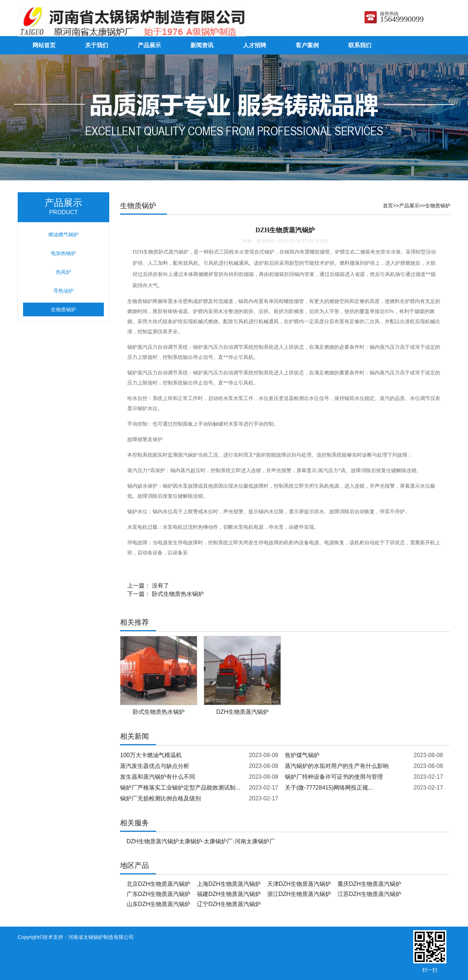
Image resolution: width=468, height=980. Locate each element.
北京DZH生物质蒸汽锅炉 (158, 884)
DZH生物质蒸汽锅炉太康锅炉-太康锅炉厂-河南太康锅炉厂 (201, 841)
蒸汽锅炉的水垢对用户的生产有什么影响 (337, 766)
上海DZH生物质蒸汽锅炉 (229, 884)
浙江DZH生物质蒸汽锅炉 (299, 894)
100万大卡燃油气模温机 (151, 755)
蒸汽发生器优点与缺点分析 (155, 766)
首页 (388, 206)
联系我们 (360, 45)
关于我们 (97, 45)
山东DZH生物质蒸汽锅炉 (158, 904)
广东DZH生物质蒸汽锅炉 (158, 894)
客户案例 (307, 45)
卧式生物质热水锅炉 (178, 594)
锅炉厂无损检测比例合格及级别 (160, 798)
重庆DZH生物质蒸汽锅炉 (369, 884)
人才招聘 (255, 45)
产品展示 (149, 45)
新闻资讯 (202, 45)
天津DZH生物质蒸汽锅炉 (299, 884)
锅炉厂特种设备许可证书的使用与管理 (334, 777)
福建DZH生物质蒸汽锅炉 (229, 894)
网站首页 (44, 45)
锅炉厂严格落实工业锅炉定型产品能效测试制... (180, 788)
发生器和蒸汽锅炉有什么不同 (158, 777)
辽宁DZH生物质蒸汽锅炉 (229, 904)
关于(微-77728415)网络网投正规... (329, 788)
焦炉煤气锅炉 (302, 755)
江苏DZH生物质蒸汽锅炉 (369, 894)
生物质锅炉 (438, 206)
